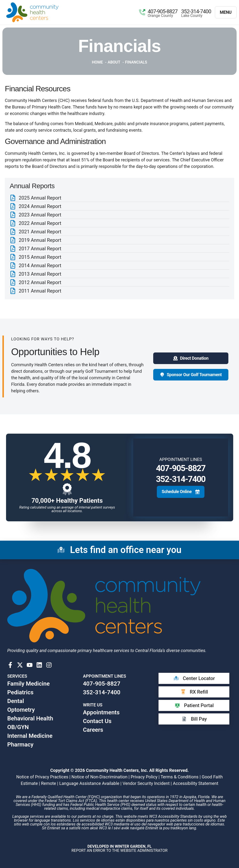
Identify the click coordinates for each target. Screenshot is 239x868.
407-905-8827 (163, 11)
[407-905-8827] (142, 12)
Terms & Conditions (179, 777)
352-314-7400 (196, 11)
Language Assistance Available (89, 783)
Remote (49, 783)
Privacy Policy (144, 777)
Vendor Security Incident (146, 783)
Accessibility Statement (196, 783)
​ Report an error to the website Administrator (119, 848)
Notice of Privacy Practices (42, 777)
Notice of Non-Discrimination (100, 777)
